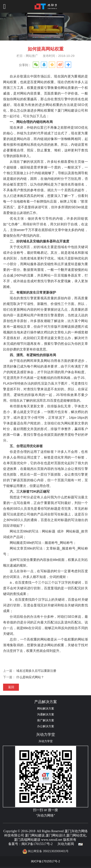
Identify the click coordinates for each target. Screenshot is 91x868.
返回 (11, 687)
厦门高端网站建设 (27, 840)
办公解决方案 (46, 726)
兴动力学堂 (46, 741)
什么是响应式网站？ (30, 677)
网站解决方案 (46, 709)
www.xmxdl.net (52, 840)
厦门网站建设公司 (71, 110)
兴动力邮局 (66, 844)
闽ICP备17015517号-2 (37, 844)
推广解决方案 (46, 720)
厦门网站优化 (76, 835)
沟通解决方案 (46, 714)
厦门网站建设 (35, 835)
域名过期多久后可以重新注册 (36, 671)
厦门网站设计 (56, 835)
